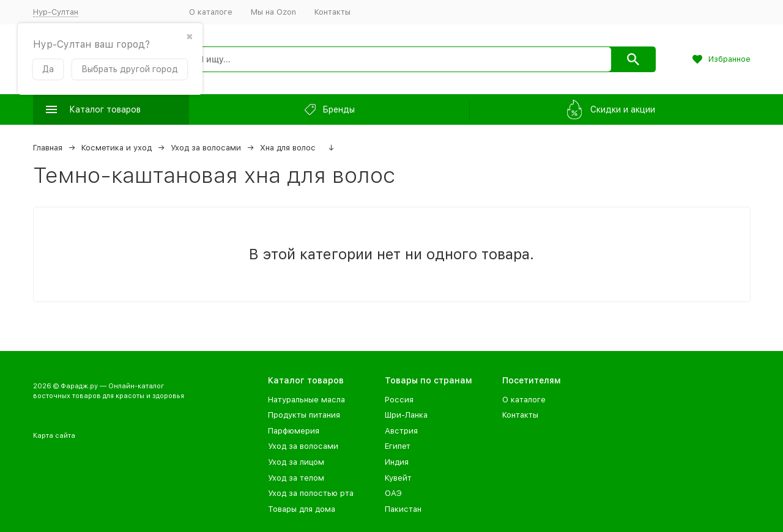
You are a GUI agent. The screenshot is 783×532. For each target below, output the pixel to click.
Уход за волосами (206, 148)
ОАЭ (393, 493)
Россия (399, 400)
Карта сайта (54, 436)
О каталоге (211, 12)
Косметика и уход (117, 148)
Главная (48, 148)
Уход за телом (296, 478)
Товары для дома (302, 509)
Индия (397, 462)
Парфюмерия (294, 431)
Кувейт (398, 478)
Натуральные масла (306, 400)
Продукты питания (304, 415)
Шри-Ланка (406, 415)
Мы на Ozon (273, 12)
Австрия (401, 431)
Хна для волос (288, 148)
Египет (398, 446)
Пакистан (403, 509)
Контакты (332, 12)
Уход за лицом (296, 462)
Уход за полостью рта (311, 493)
